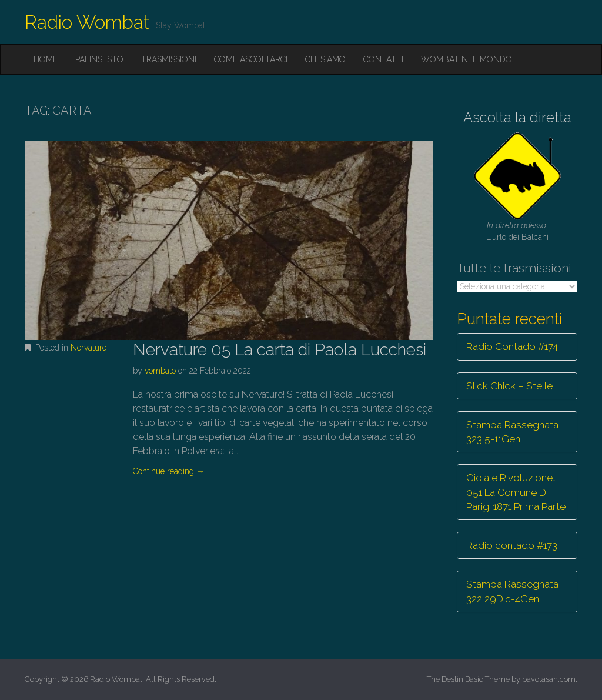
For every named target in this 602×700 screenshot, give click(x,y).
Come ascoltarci (251, 59)
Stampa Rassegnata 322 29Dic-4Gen (512, 591)
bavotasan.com (549, 679)
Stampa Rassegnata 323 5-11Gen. (512, 432)
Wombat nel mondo (466, 59)
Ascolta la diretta (517, 117)
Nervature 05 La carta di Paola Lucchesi (280, 350)
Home (46, 59)
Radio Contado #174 (512, 346)
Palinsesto (99, 59)
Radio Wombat (87, 22)
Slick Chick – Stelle (509, 386)
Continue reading (169, 471)
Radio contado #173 (512, 545)
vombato (160, 371)
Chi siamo (325, 59)
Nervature (88, 348)
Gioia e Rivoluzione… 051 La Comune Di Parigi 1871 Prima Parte (516, 492)
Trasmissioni (169, 59)
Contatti (383, 59)
